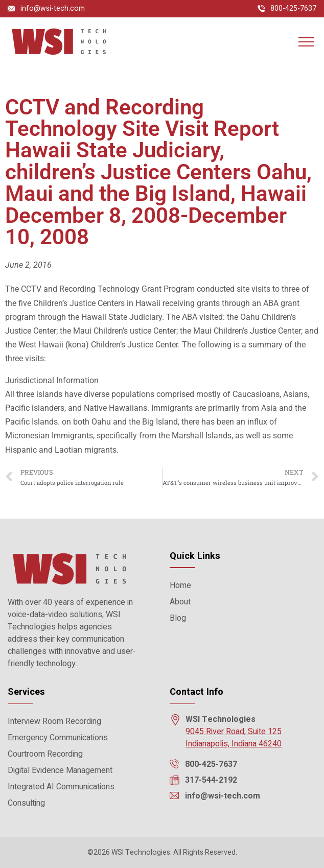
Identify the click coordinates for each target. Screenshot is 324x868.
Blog (178, 618)
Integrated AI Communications (61, 787)
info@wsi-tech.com (53, 8)
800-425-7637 (293, 8)
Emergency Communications (58, 738)
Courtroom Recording (45, 754)
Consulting (26, 803)
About (180, 602)
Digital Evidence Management (60, 770)
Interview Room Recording (54, 721)
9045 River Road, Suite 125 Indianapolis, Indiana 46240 (234, 738)
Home (180, 585)
